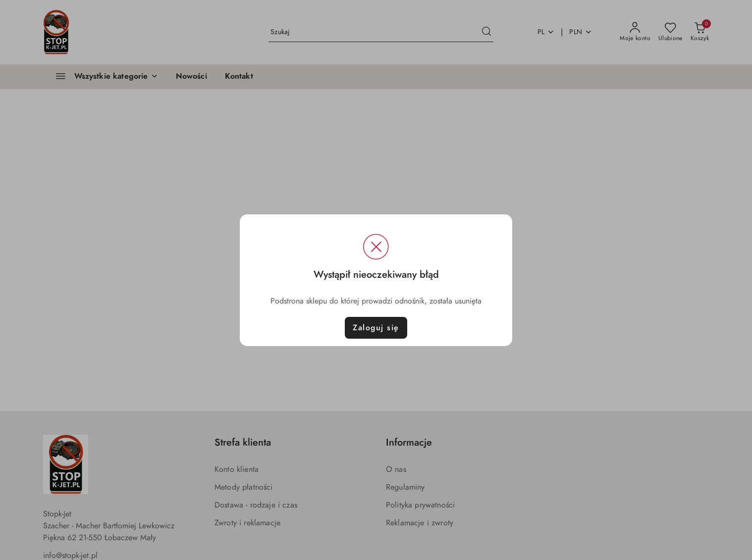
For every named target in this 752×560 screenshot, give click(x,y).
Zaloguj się (376, 328)
